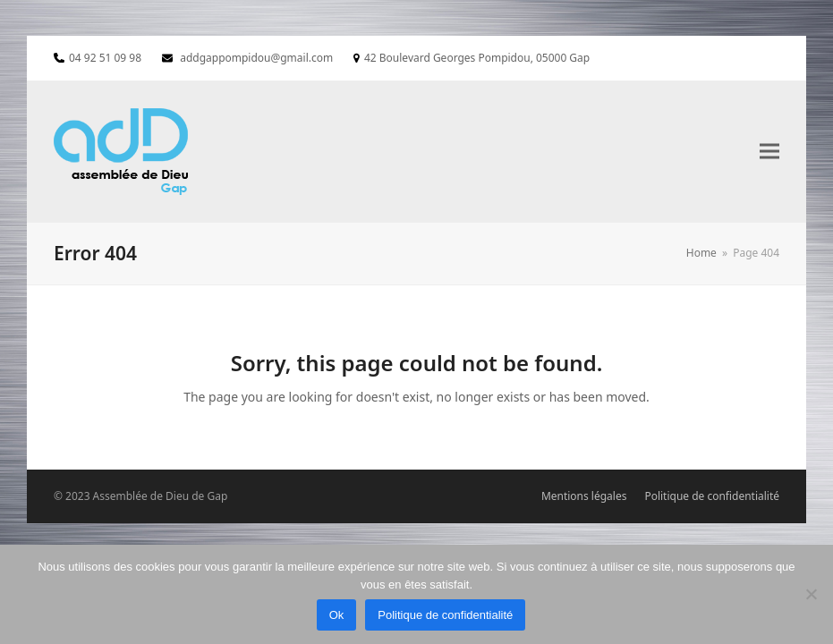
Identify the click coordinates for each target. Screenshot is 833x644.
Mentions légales (584, 496)
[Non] (811, 594)
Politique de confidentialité (712, 496)
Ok (337, 615)
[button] (769, 152)
